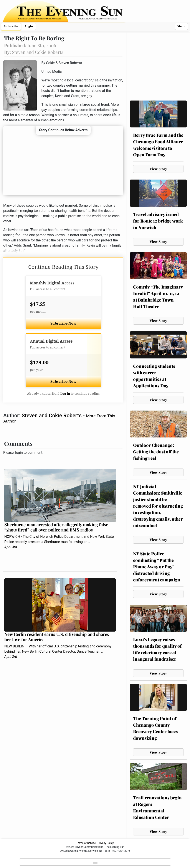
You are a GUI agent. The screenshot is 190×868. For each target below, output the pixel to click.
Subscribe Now (63, 323)
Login (29, 26)
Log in (65, 394)
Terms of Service (86, 843)
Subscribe (11, 26)
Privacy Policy (106, 843)
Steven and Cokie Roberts (52, 416)
